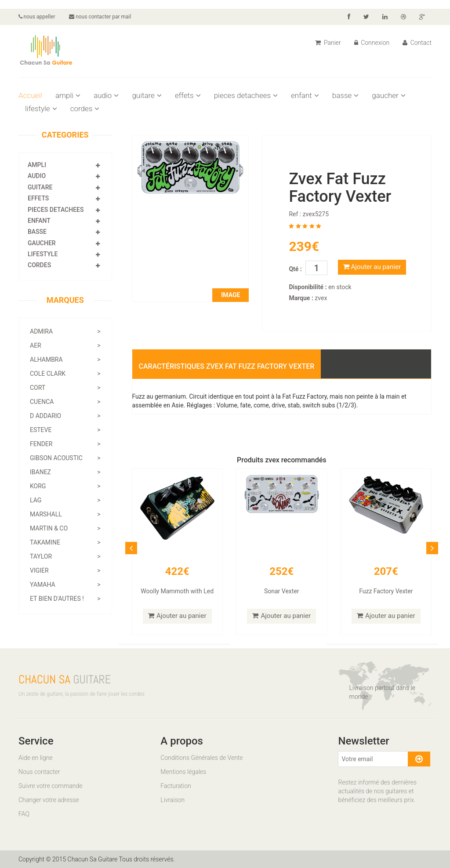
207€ (386, 571)
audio (106, 95)
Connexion (372, 43)
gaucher (388, 95)
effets (188, 95)
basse (346, 95)
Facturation (176, 786)
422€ (177, 571)
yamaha (65, 585)
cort (65, 388)
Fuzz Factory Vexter (386, 591)
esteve (65, 430)
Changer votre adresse (49, 800)
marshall (65, 514)
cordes (85, 109)
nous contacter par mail (100, 17)
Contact (417, 43)
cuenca (65, 402)
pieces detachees (246, 95)
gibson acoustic (65, 458)
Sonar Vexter (282, 591)
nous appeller (37, 17)
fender (65, 444)
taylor (65, 556)
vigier (65, 570)
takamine (65, 542)
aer (65, 345)
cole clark (65, 374)
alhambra (65, 360)
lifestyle (41, 109)
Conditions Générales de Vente (201, 758)
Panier (328, 43)
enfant (305, 95)
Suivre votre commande (50, 786)
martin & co (65, 528)
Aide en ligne (36, 758)
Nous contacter (39, 772)
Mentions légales (183, 772)
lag (65, 500)
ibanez (65, 472)
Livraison (172, 800)
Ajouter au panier (372, 267)
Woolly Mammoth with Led (177, 591)
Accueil (30, 95)
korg (65, 486)
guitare (147, 95)
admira (65, 331)
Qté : (295, 269)
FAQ (24, 814)
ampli (68, 95)
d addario (65, 416)
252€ (281, 571)
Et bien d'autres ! (65, 599)
